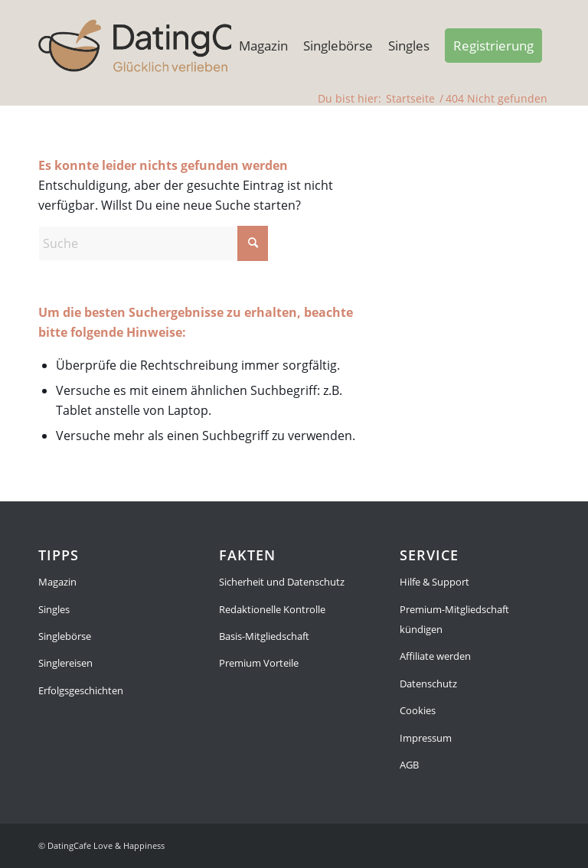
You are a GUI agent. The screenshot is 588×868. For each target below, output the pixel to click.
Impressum (426, 738)
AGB (409, 765)
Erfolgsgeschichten (81, 690)
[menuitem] (263, 46)
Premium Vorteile (259, 663)
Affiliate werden (435, 656)
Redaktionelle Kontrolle (272, 609)
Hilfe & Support (434, 582)
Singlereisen (65, 663)
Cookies (418, 710)
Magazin (57, 582)
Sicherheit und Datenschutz (282, 582)
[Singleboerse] (160, 46)
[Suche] (153, 243)
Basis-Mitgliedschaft (264, 636)
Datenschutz (428, 684)
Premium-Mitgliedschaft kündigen (454, 619)
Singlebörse (65, 636)
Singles (54, 609)
